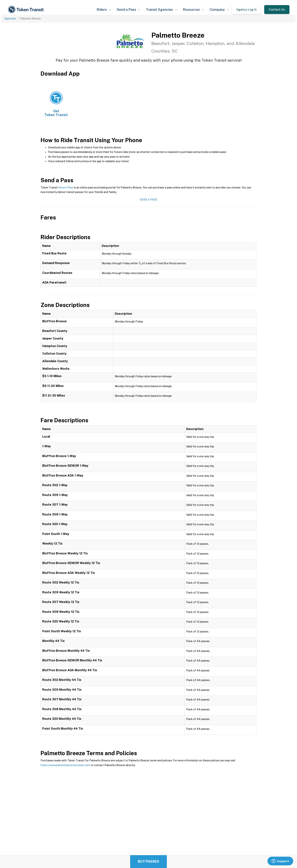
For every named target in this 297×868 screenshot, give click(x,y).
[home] (27, 10)
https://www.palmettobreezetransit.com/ (65, 765)
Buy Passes (148, 861)
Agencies (10, 19)
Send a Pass (66, 188)
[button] (104, 10)
